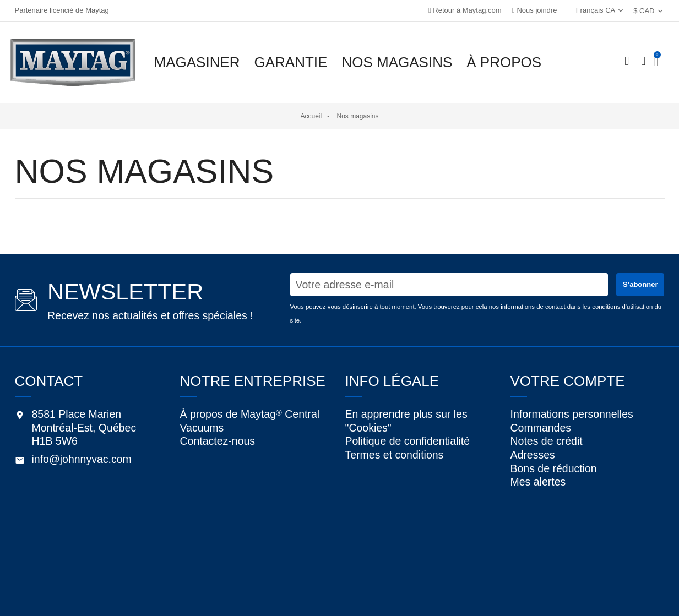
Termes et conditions (395, 464)
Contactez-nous (218, 445)
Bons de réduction (554, 486)
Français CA (590, 10)
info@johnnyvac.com (82, 459)
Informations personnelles (572, 414)
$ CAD (644, 11)
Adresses (533, 468)
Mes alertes (538, 504)
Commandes (541, 432)
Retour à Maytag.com (465, 10)
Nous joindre (534, 10)
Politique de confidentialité (408, 445)
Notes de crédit (547, 450)
